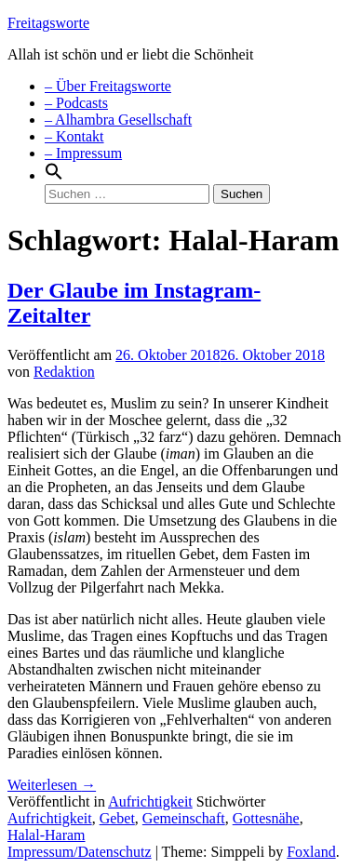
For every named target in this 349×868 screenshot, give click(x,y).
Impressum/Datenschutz (80, 852)
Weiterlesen (52, 785)
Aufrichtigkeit (150, 801)
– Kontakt (74, 136)
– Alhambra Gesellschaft (118, 120)
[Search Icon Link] (54, 175)
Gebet (117, 818)
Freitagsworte (48, 23)
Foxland (311, 852)
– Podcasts (76, 103)
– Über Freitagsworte (108, 86)
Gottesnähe (266, 818)
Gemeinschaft (184, 818)
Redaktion (64, 372)
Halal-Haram (47, 835)
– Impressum (83, 153)
